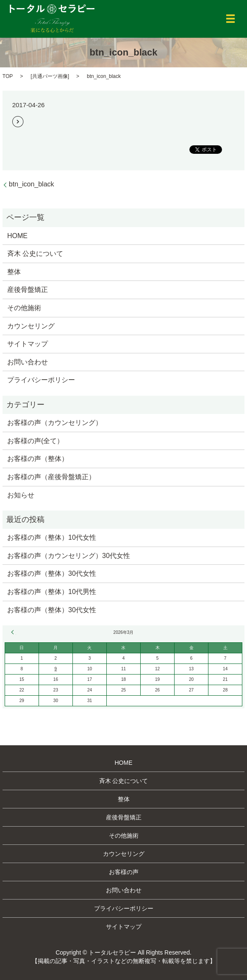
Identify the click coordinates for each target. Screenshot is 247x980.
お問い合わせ (28, 362)
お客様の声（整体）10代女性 (52, 537)
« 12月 (14, 632)
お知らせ (21, 495)
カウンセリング (31, 326)
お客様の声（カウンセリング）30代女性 (69, 556)
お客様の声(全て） (35, 441)
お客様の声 (124, 872)
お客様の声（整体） (38, 459)
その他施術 (24, 308)
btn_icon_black (32, 184)
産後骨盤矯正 (28, 290)
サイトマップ (28, 344)
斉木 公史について (35, 254)
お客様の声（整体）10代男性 (52, 592)
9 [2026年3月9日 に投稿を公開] (56, 669)
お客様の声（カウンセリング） (55, 423)
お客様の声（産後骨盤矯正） (51, 477)
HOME (17, 236)
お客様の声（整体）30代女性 (52, 573)
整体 (14, 272)
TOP (8, 76)
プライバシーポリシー (41, 380)
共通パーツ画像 (50, 76)
